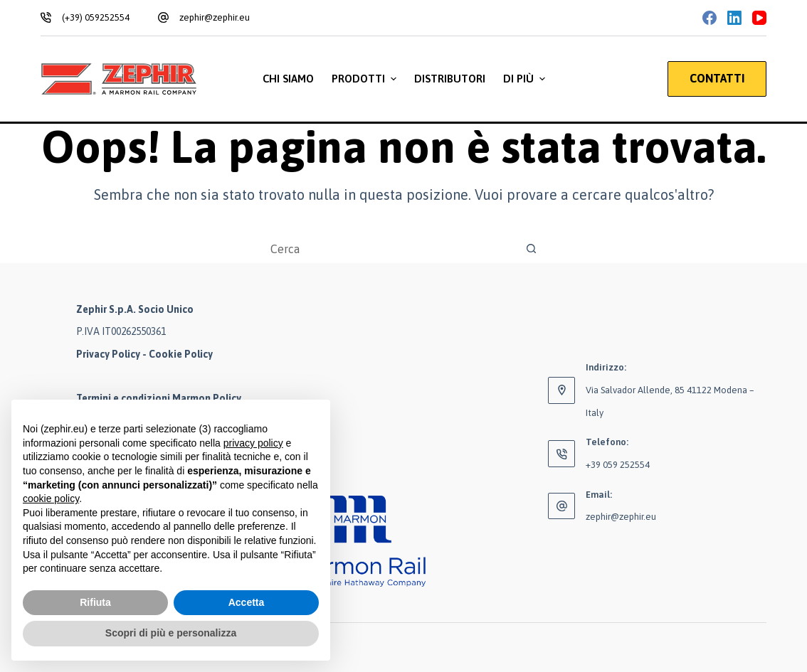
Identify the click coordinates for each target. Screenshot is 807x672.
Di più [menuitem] (526, 79)
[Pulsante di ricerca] (532, 249)
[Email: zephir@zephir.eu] (561, 506)
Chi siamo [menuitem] (288, 79)
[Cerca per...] (389, 249)
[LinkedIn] (734, 18)
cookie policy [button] (51, 498)
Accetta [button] (247, 602)
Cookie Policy (181, 354)
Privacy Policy (108, 354)
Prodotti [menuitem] (366, 79)
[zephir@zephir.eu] (163, 17)
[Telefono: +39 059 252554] (561, 454)
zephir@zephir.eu (215, 17)
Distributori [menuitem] (450, 79)
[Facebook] (710, 18)
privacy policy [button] (253, 443)
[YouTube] (759, 18)
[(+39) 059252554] (46, 17)
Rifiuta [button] (95, 602)
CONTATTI (717, 78)
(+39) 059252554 (96, 17)
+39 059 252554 (618, 465)
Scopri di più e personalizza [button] (171, 633)
